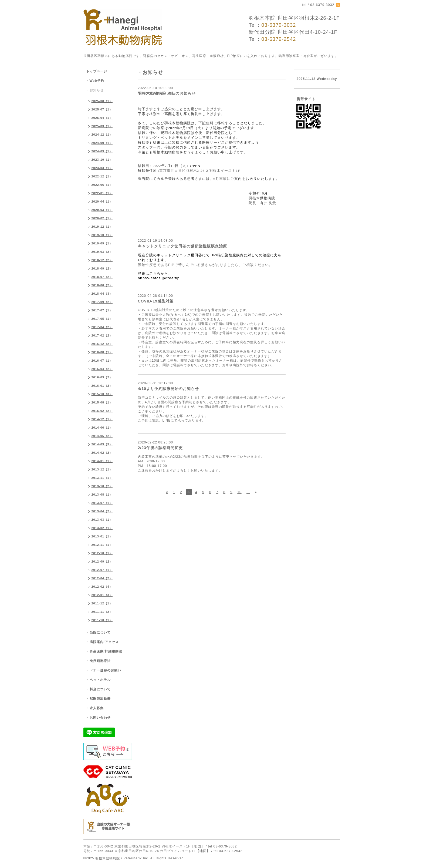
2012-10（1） (102, 553)
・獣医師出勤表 (98, 699)
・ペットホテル (98, 680)
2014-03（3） (102, 444)
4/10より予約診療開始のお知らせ (168, 389)
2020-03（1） (102, 210)
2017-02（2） (102, 335)
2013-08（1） (102, 494)
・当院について (98, 633)
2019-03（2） (102, 252)
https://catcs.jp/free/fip (159, 278)
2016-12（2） (102, 344)
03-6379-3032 (279, 25)
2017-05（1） (102, 319)
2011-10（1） (102, 620)
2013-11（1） (102, 478)
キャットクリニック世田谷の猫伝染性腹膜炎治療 (182, 246)
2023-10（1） (102, 160)
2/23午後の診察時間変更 (160, 448)
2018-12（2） (102, 260)
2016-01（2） (102, 386)
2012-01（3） (102, 595)
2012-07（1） (102, 570)
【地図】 (198, 846)
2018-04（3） (102, 294)
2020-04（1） (102, 201)
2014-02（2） (102, 453)
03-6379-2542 (279, 39)
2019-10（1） (102, 235)
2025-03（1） (102, 126)
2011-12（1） (102, 603)
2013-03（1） (102, 520)
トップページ (97, 71)
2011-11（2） (102, 612)
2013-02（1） (102, 528)
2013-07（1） (102, 503)
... (248, 492)
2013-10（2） (102, 486)
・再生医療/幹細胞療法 (104, 651)
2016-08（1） (102, 352)
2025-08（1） (102, 101)
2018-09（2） (102, 268)
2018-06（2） (102, 285)
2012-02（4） (102, 587)
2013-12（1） (102, 469)
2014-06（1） (102, 428)
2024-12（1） (102, 134)
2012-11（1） (102, 545)
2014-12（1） (102, 419)
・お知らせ (95, 90)
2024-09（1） (102, 143)
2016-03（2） (102, 377)
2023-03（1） (102, 168)
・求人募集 (95, 708)
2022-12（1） (102, 176)
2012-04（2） (102, 578)
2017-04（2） (102, 327)
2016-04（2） (102, 369)
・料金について (98, 689)
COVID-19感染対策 (156, 301)
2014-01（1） (102, 461)
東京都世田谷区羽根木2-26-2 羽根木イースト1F (200, 171)
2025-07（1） (102, 109)
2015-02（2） (102, 411)
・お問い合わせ (98, 718)
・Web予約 (95, 81)
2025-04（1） (102, 118)
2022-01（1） (102, 193)
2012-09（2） (102, 561)
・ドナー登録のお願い (104, 670)
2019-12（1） (102, 227)
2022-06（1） (102, 185)
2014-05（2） (102, 436)
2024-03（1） (102, 151)
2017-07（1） (102, 310)
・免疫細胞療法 (98, 661)
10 (239, 492)
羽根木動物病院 (108, 858)
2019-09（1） (102, 243)
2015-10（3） (102, 394)
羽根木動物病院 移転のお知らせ (167, 93)
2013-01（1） (102, 536)
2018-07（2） (102, 277)
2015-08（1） (102, 402)
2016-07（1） (102, 361)
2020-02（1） (102, 218)
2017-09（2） (102, 302)
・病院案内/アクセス (102, 642)
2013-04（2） (102, 511)
